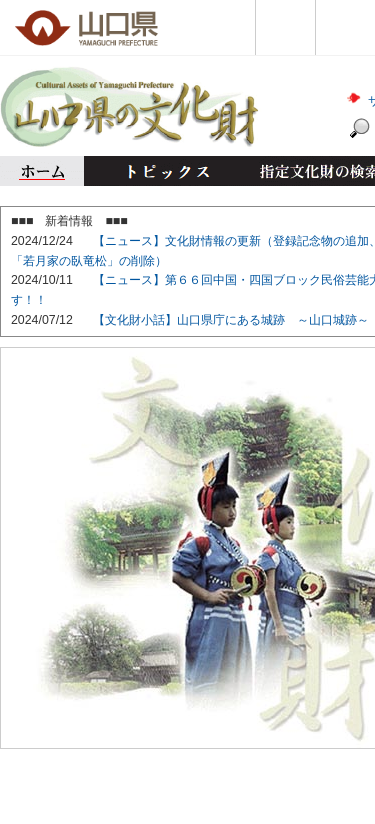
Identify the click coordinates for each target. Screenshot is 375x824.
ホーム (42, 171)
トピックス (162, 171)
